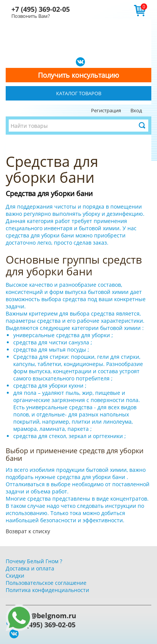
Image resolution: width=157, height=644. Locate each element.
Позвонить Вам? (31, 16)
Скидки (15, 576)
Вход (136, 110)
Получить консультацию (78, 75)
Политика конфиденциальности (47, 590)
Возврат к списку (28, 531)
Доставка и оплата (30, 568)
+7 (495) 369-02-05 (41, 9)
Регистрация (106, 110)
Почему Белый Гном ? (34, 561)
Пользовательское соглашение (46, 583)
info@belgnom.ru (47, 616)
